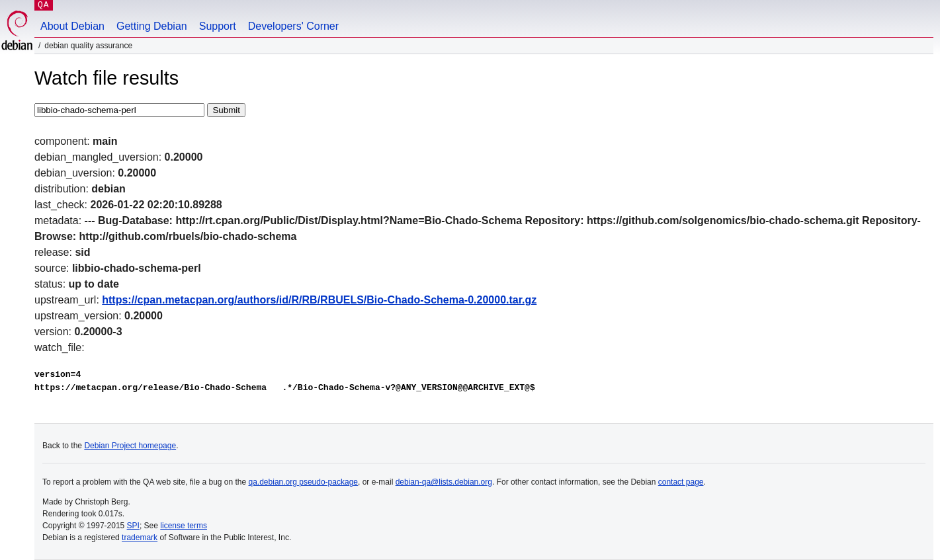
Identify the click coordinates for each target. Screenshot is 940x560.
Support (218, 26)
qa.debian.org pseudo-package (303, 482)
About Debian (72, 26)
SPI (133, 526)
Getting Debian (152, 26)
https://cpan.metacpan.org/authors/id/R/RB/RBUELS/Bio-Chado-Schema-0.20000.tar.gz (319, 300)
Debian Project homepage (130, 446)
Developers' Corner (293, 26)
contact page (681, 482)
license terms (184, 526)
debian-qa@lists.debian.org (444, 482)
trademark (140, 538)
